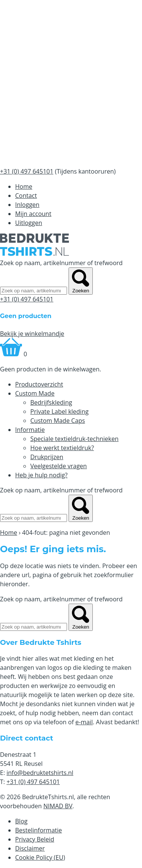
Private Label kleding (59, 411)
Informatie (30, 430)
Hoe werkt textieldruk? (62, 448)
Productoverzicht (39, 384)
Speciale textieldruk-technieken (74, 439)
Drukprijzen (47, 457)
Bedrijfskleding (51, 402)
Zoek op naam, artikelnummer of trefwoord (61, 263)
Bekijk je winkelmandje (32, 334)
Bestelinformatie (39, 830)
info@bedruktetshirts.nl (40, 773)
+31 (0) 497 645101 (27, 299)
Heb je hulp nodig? (41, 475)
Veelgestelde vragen (59, 466)
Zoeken (81, 281)
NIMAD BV (58, 806)
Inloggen (27, 205)
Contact (26, 196)
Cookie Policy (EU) (40, 857)
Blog (21, 821)
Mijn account (33, 214)
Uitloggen (29, 223)
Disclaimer (30, 848)
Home (24, 186)
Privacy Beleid (35, 839)
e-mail (84, 722)
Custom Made (35, 393)
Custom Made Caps (58, 421)
